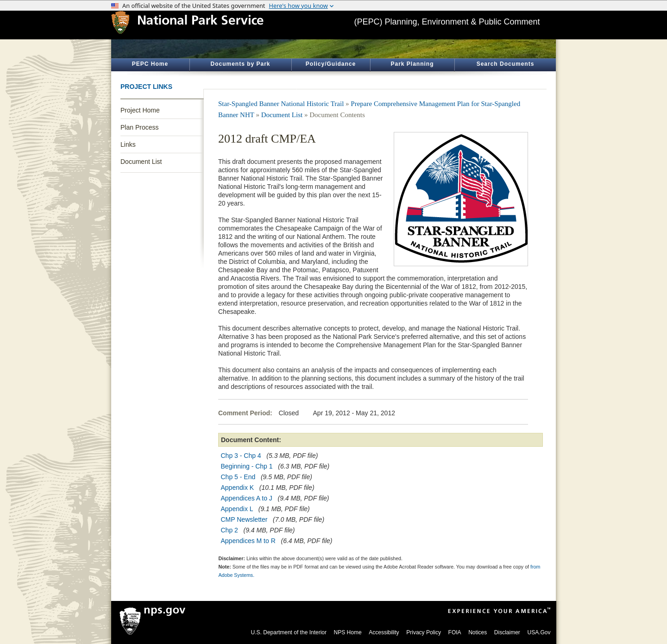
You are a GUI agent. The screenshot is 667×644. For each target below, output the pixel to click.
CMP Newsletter (244, 519)
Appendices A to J (247, 498)
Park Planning (412, 64)
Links (128, 144)
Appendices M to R (248, 541)
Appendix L (237, 509)
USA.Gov (539, 632)
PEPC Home (150, 64)
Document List (141, 162)
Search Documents (506, 64)
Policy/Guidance (331, 64)
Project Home (140, 110)
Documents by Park (240, 64)
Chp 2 (230, 530)
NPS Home (348, 632)
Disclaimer (507, 632)
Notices (478, 632)
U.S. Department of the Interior (289, 632)
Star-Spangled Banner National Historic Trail (281, 104)
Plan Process (139, 127)
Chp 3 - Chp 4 (241, 456)
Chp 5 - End (238, 477)
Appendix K (238, 488)
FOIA (455, 632)
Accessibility (384, 632)
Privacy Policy (424, 632)
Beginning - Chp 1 (247, 466)
